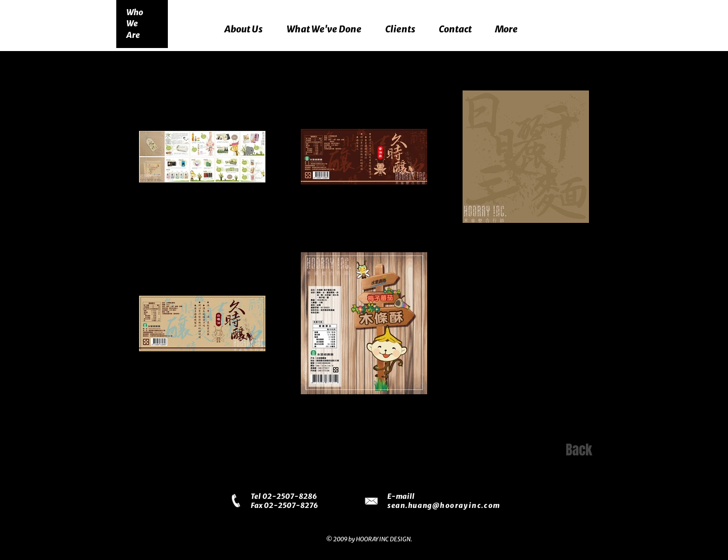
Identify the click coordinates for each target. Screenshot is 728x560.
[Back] (579, 450)
